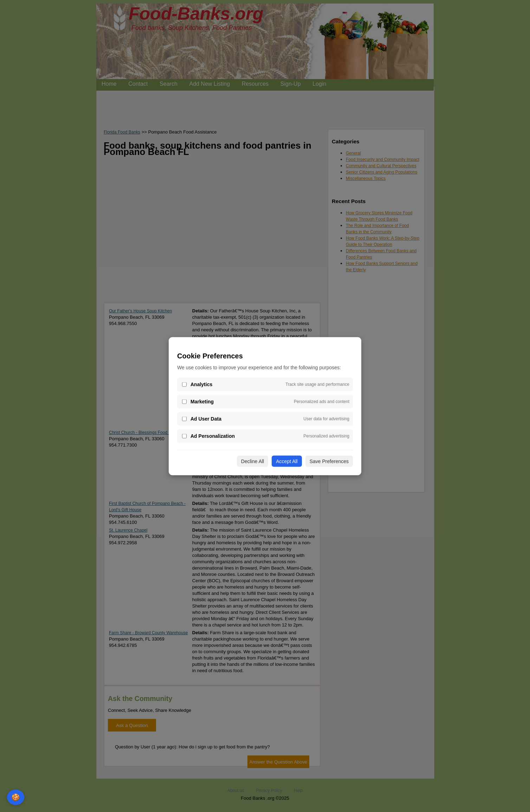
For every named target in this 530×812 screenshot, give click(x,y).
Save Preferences (329, 461)
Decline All (253, 461)
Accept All (287, 461)
